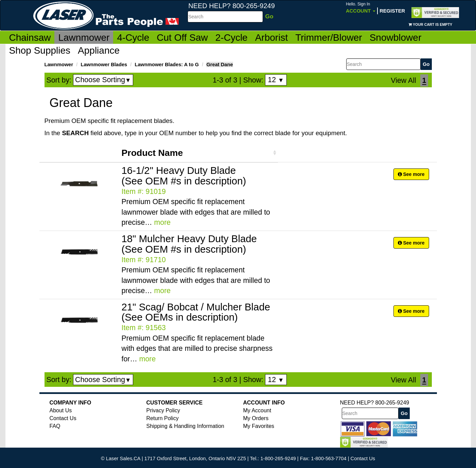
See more (411, 174)
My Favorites (259, 426)
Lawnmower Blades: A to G (167, 65)
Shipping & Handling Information (185, 426)
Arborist (271, 38)
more (163, 222)
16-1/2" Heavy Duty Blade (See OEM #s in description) (184, 176)
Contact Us (63, 418)
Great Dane (219, 65)
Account (361, 8)
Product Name (152, 153)
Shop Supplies (40, 50)
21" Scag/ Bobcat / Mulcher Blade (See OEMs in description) (196, 312)
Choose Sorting (103, 80)
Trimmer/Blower (329, 38)
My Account (257, 410)
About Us (61, 410)
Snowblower (396, 38)
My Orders (256, 418)
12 (276, 80)
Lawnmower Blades (104, 65)
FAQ (55, 426)
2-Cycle (232, 38)
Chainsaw (30, 38)
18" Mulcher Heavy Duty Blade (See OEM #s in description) (189, 244)
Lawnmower (84, 38)
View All (403, 80)
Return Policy (163, 418)
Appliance (99, 50)
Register (392, 11)
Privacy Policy (163, 410)
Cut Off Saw (182, 38)
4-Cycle (133, 38)
